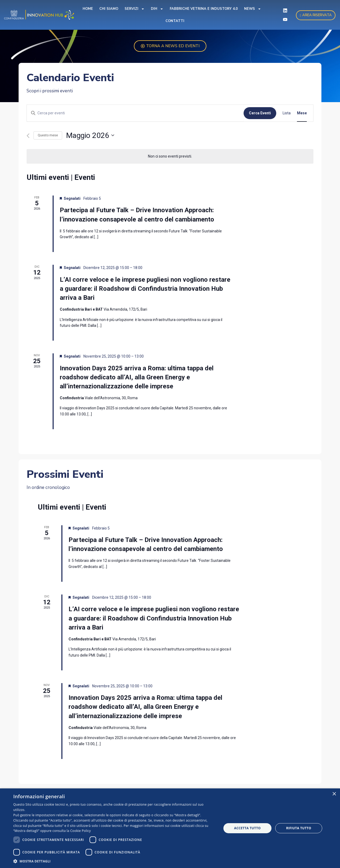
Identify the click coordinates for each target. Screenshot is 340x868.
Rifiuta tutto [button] (299, 828)
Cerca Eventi (260, 113)
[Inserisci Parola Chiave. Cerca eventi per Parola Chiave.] (135, 113)
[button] (114, 861)
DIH (157, 9)
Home (88, 9)
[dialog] (170, 828)
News (253, 9)
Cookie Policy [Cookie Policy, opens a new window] (81, 831)
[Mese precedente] (28, 136)
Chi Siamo (109, 9)
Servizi (135, 9)
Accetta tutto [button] (247, 828)
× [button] (334, 794)
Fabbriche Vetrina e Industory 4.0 (204, 9)
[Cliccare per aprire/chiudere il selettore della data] (90, 136)
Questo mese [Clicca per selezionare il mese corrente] (48, 135)
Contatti (175, 21)
